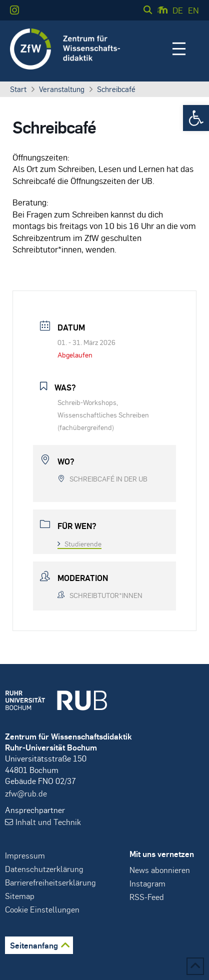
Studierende (79, 543)
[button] (196, 118)
